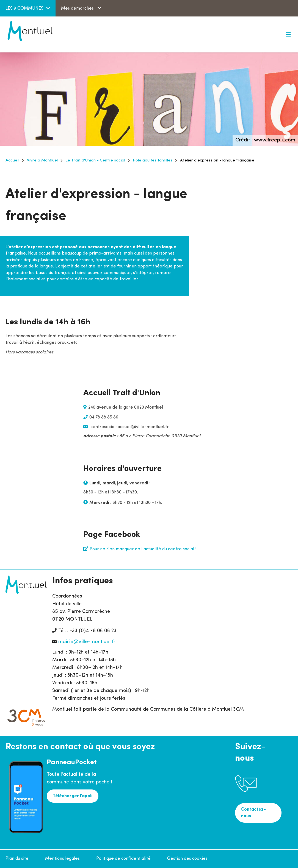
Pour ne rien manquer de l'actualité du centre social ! (143, 549)
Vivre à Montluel (42, 161)
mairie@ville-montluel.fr (87, 642)
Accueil (12, 161)
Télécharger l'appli (73, 796)
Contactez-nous (253, 813)
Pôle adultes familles (153, 161)
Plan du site (17, 859)
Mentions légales (62, 859)
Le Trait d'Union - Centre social (95, 161)
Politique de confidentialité (123, 859)
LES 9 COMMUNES (24, 9)
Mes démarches (78, 9)
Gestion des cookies (187, 859)
